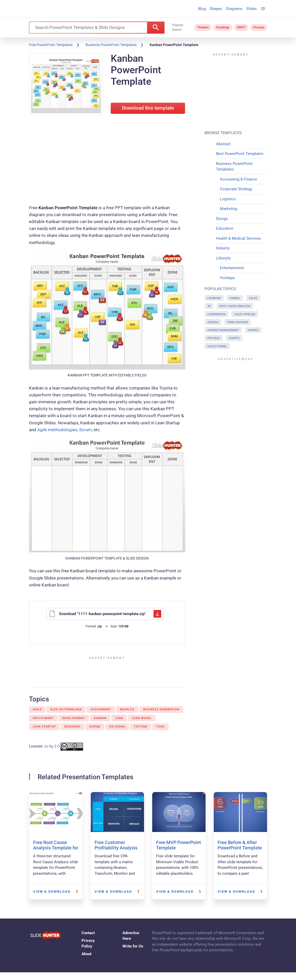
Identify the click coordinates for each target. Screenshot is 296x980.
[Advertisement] (107, 161)
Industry (223, 248)
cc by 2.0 (52, 746)
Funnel (235, 298)
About (86, 954)
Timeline (203, 27)
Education (225, 228)
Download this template (148, 108)
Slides (252, 9)
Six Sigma (117, 727)
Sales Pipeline (245, 314)
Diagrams (234, 9)
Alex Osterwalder (66, 709)
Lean (119, 718)
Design (222, 219)
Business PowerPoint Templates (111, 45)
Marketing (228, 209)
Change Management (223, 330)
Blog (202, 9)
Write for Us (133, 946)
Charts (234, 338)
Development (74, 718)
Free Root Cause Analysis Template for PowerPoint (56, 848)
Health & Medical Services (238, 238)
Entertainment (232, 268)
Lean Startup (44, 727)
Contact (88, 933)
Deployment (43, 718)
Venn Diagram (237, 322)
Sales (253, 298)
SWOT (241, 27)
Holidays (227, 278)
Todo (160, 727)
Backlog (127, 709)
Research (72, 727)
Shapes (216, 9)
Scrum (85, 430)
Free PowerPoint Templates (51, 45)
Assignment (101, 709)
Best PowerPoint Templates (240, 154)
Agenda (213, 322)
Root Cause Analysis (235, 306)
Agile (37, 709)
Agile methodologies (57, 430)
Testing (141, 727)
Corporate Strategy (236, 189)
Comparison (216, 314)
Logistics (228, 199)
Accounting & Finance (238, 179)
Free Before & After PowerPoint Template (240, 845)
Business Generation (161, 709)
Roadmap (223, 27)
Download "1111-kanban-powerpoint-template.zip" (105, 614)
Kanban (100, 718)
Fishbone (214, 298)
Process (259, 27)
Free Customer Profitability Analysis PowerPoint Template (117, 848)
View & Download (52, 892)
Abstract (223, 144)
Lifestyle (223, 258)
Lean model (142, 718)
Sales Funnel (217, 346)
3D (263, 9)
